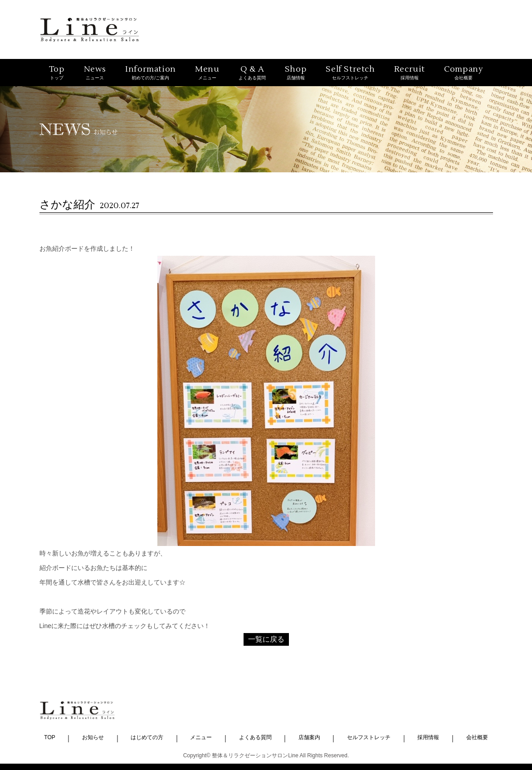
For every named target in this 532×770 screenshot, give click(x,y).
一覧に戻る (266, 639)
